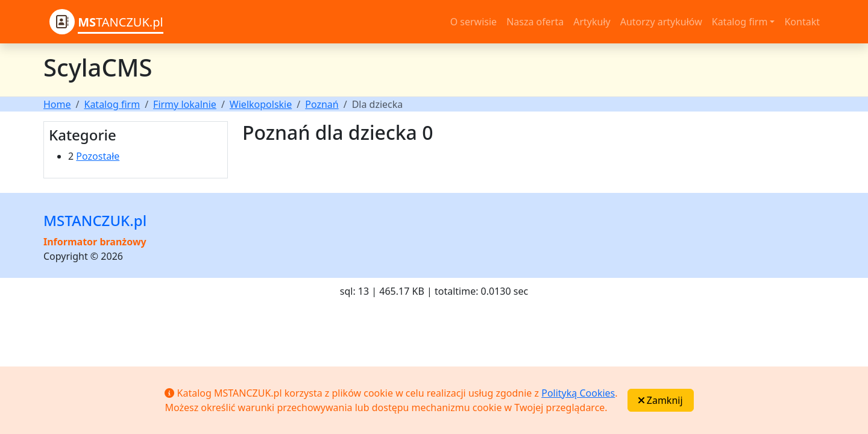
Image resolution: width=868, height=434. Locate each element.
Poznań (322, 104)
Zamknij (661, 400)
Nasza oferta (535, 22)
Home (57, 104)
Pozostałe (98, 156)
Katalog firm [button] (740, 22)
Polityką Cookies (578, 393)
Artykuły (592, 22)
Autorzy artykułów (661, 22)
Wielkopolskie (261, 104)
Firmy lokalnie (185, 104)
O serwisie (473, 22)
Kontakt (802, 22)
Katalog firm (112, 104)
